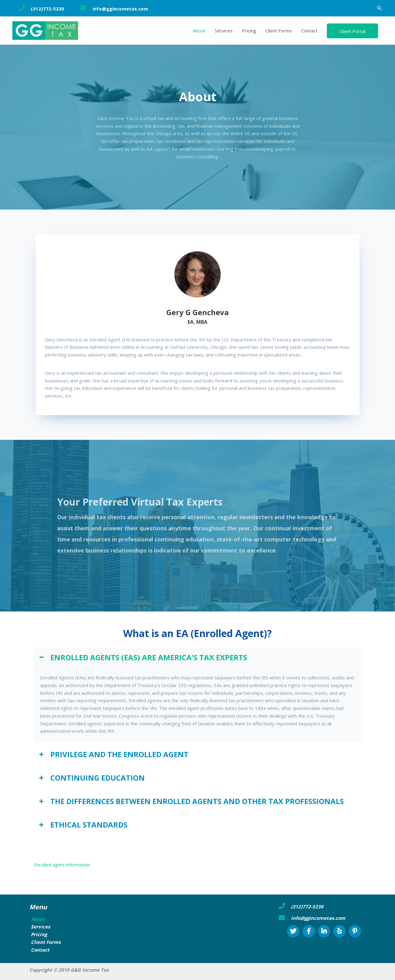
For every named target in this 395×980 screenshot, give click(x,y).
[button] (380, 8)
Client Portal (352, 31)
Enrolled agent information (62, 865)
